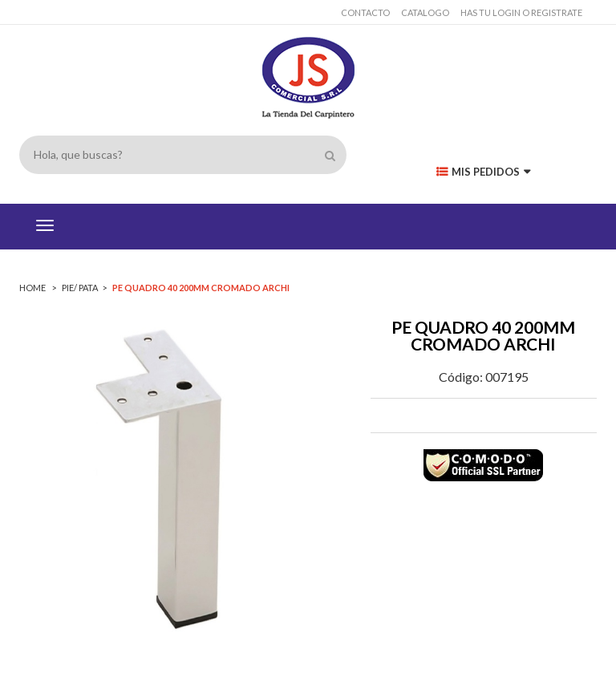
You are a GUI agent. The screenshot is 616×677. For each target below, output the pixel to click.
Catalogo (425, 12)
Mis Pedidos (483, 172)
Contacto (365, 12)
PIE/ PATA (80, 288)
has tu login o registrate (521, 12)
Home (33, 288)
